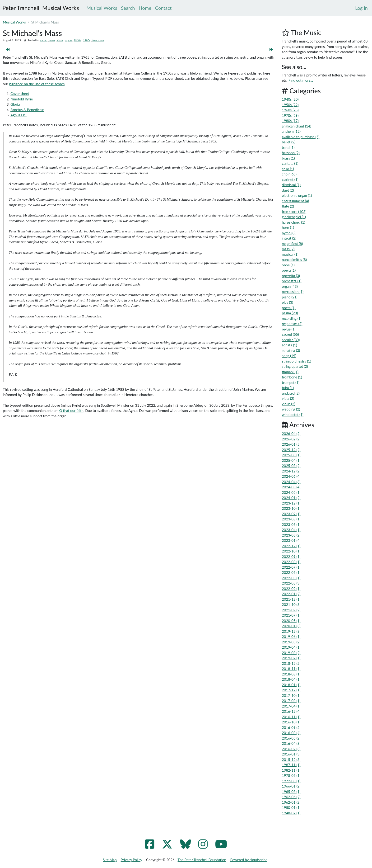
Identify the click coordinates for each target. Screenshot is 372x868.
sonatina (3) (291, 350)
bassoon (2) (291, 153)
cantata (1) (290, 163)
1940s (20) (290, 99)
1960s (77, 40)
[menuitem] (361, 8)
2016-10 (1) (291, 722)
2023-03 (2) (291, 535)
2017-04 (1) (291, 706)
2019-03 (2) (291, 653)
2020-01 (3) (291, 626)
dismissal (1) (291, 185)
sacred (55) (290, 334)
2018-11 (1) (291, 669)
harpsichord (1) (293, 222)
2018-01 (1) (291, 685)
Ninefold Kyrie (22, 99)
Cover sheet (20, 94)
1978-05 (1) (291, 775)
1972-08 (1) (291, 781)
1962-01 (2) (291, 802)
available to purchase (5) (301, 137)
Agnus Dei (19, 115)
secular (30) (291, 340)
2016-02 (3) (291, 749)
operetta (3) (291, 276)
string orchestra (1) (296, 361)
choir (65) (289, 174)
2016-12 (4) (291, 711)
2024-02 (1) (291, 492)
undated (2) (291, 393)
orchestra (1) (292, 281)
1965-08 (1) (291, 792)
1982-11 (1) (291, 770)
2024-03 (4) (291, 487)
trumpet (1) (291, 382)
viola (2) (288, 398)
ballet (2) (289, 142)
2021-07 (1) (291, 615)
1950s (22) (290, 105)
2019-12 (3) (291, 631)
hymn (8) (289, 233)
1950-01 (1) (291, 807)
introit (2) (289, 238)
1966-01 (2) (291, 786)
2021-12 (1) (291, 599)
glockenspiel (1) (294, 217)
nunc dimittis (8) (294, 259)
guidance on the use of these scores (37, 84)
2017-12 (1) (291, 690)
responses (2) (292, 324)
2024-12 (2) (291, 471)
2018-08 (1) (291, 674)
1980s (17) (290, 121)
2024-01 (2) (291, 498)
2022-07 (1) (291, 567)
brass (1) (288, 158)
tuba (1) (288, 388)
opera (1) (289, 270)
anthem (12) (291, 131)
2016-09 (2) (291, 727)
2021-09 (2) (291, 610)
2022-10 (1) (291, 551)
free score (98, 40)
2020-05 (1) (291, 621)
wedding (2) (291, 409)
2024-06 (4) (291, 476)
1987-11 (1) (291, 765)
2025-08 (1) (291, 455)
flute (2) (288, 206)
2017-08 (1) (291, 701)
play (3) (287, 302)
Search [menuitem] (128, 8)
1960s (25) (290, 110)
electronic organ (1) (297, 195)
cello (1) (288, 169)
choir (60, 40)
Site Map (110, 860)
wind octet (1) (293, 415)
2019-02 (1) (291, 658)
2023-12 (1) (291, 503)
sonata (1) (289, 345)
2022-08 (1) (291, 562)
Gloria (15, 104)
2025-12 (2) (291, 450)
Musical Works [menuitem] (102, 8)
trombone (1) (292, 377)
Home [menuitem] (145, 8)
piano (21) (290, 297)
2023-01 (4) (291, 540)
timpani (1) (290, 372)
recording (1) (292, 318)
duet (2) (288, 190)
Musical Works (14, 22)
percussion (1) (293, 292)
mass (52, 40)
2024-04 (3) (291, 482)
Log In (361, 8)
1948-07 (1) (291, 813)
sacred (44, 40)
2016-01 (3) (291, 754)
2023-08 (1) (291, 519)
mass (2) (288, 249)
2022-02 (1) (291, 589)
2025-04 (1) (291, 460)
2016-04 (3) (291, 743)
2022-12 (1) (291, 546)
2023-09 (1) (291, 514)
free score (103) (294, 212)
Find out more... (301, 80)
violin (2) (288, 404)
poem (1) (289, 308)
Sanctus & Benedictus (27, 110)
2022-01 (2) (291, 594)
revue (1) (289, 329)
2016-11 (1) (291, 717)
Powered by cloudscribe (249, 860)
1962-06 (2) (291, 797)
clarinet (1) (290, 179)
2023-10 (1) (291, 508)
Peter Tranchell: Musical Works (41, 8)
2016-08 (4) (291, 733)
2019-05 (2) (291, 642)
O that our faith (71, 410)
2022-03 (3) (291, 583)
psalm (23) (290, 313)
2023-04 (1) (291, 530)
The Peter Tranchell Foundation (202, 860)
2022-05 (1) (291, 578)
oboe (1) (288, 265)
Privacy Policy (131, 860)
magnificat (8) (292, 244)
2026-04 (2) (291, 434)
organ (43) (290, 286)
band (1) (288, 147)
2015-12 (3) (291, 759)
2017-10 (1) (291, 695)
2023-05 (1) (291, 524)
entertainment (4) (295, 201)
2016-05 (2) (291, 738)
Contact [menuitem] (163, 8)
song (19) (289, 356)
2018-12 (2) (291, 663)
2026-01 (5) (291, 444)
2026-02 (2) (291, 439)
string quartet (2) (295, 366)
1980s (87, 40)
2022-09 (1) (291, 557)
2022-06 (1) (291, 572)
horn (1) (288, 227)
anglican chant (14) (296, 126)
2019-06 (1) (291, 637)
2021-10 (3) (291, 604)
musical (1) (290, 254)
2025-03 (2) (291, 466)
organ (68, 40)
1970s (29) (290, 115)
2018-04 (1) (291, 679)
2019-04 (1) (291, 647)
